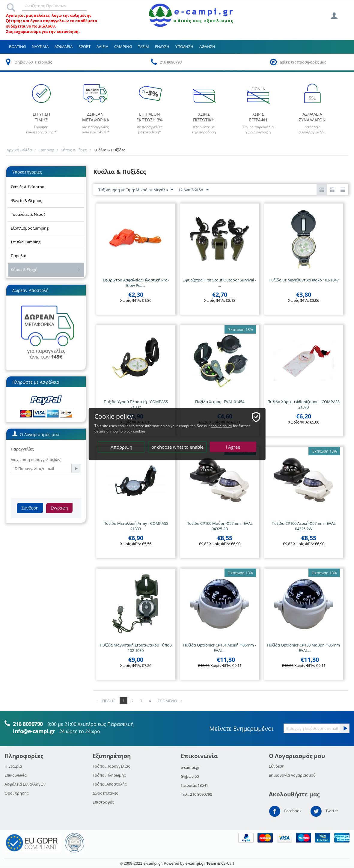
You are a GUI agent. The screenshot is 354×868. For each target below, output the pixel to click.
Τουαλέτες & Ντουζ (28, 214)
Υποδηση (184, 46)
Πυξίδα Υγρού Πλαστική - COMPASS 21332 (136, 404)
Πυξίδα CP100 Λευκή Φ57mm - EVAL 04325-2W (304, 526)
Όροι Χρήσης (16, 793)
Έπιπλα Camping (26, 242)
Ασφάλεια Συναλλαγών (25, 784)
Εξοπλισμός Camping (30, 228)
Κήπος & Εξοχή (74, 150)
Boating (17, 46)
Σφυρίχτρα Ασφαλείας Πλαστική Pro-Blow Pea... (136, 283)
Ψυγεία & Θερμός (26, 201)
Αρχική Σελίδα (19, 150)
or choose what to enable (177, 447)
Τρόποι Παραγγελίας (111, 766)
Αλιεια (102, 46)
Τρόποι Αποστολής (110, 784)
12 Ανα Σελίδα (193, 190)
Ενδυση (162, 46)
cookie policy (221, 426)
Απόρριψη (121, 447)
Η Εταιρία (13, 766)
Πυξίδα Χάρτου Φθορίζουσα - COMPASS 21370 (303, 404)
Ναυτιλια (40, 46)
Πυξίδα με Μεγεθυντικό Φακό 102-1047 (304, 280)
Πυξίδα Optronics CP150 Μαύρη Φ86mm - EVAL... (303, 648)
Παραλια (19, 256)
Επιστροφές (103, 802)
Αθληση (207, 46)
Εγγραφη (59, 508)
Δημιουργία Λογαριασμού (292, 775)
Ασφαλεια (64, 46)
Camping (123, 46)
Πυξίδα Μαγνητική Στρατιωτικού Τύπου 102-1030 (136, 648)
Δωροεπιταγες (105, 793)
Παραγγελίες (22, 449)
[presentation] (56, 485)
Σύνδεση (30, 508)
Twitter (324, 811)
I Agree (233, 447)
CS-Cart (228, 863)
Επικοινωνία (16, 775)
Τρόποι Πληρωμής (109, 775)
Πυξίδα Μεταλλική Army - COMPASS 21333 (136, 526)
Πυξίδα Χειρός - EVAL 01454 (220, 402)
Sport (85, 46)
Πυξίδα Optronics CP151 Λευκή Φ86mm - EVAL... (220, 648)
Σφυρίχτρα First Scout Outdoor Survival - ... (220, 283)
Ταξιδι (143, 46)
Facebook (285, 811)
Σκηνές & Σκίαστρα (28, 187)
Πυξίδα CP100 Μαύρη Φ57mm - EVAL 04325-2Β (220, 526)
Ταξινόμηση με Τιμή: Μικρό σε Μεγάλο (136, 190)
